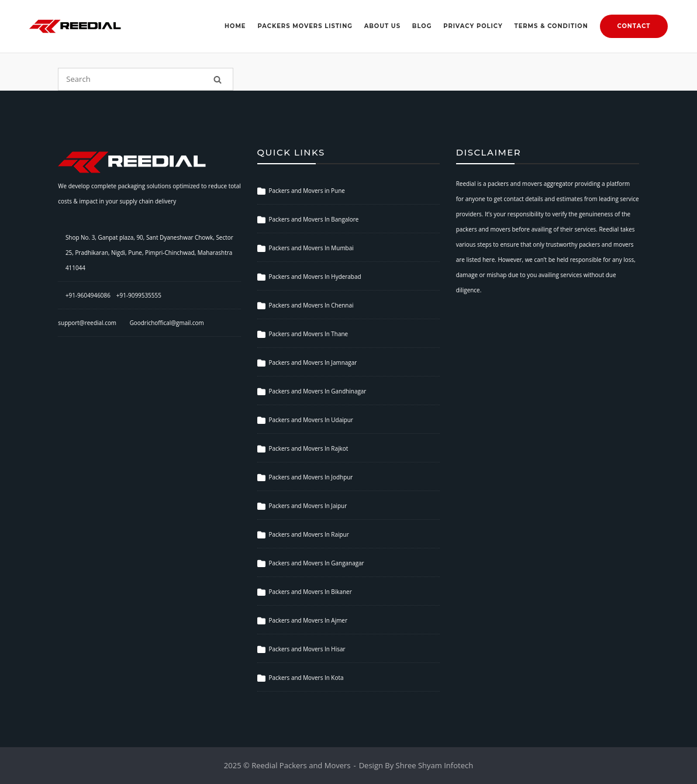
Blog (422, 26)
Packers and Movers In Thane (309, 334)
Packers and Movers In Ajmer (308, 620)
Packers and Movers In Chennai (311, 305)
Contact (634, 26)
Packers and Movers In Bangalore (314, 219)
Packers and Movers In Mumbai (311, 248)
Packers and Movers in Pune (307, 191)
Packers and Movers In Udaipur (311, 420)
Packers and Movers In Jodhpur (311, 477)
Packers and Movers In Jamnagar (313, 362)
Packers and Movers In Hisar (307, 649)
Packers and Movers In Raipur (309, 534)
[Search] (218, 79)
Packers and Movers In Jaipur (308, 506)
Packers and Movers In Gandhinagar (318, 391)
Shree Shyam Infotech (435, 765)
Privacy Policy (473, 26)
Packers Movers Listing (305, 26)
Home (235, 26)
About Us (382, 26)
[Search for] (146, 79)
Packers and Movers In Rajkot (309, 448)
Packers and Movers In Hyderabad (315, 277)
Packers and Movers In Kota (306, 678)
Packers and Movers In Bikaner (310, 592)
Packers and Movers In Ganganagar (317, 563)
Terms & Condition (551, 26)
